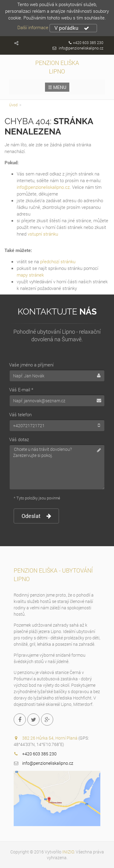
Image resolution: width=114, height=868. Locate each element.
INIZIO (68, 852)
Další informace (33, 27)
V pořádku (72, 28)
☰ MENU (57, 87)
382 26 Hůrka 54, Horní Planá (50, 738)
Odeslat (36, 516)
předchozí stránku (58, 261)
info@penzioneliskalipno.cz (81, 48)
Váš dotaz (19, 439)
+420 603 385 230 (88, 43)
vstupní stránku (43, 234)
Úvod (13, 105)
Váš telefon (20, 414)
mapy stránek (30, 275)
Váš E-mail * (21, 390)
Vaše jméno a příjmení (31, 365)
